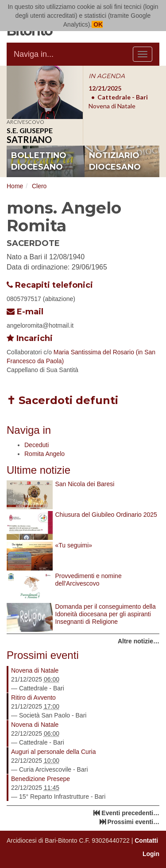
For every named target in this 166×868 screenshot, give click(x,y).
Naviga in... (34, 54)
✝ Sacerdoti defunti (62, 400)
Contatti (146, 840)
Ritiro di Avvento (33, 698)
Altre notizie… (139, 641)
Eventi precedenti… (130, 813)
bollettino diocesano (39, 161)
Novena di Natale (35, 670)
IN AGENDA (107, 76)
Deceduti (37, 445)
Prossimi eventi (43, 655)
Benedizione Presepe (41, 779)
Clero (39, 186)
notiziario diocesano (115, 161)
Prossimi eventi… (134, 822)
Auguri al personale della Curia (53, 752)
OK (97, 24)
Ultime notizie (39, 470)
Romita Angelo (44, 454)
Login (151, 854)
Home (15, 186)
